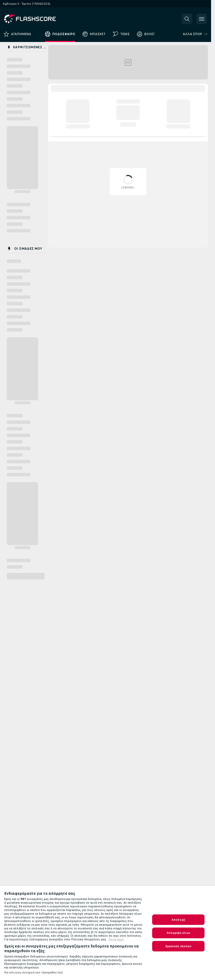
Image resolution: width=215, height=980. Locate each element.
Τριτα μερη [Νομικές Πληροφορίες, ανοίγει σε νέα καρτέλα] (116, 939)
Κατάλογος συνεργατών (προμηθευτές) (34, 972)
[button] (187, 19)
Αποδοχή (178, 920)
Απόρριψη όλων (178, 933)
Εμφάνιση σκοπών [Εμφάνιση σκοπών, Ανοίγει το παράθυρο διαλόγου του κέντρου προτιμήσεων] (178, 946)
